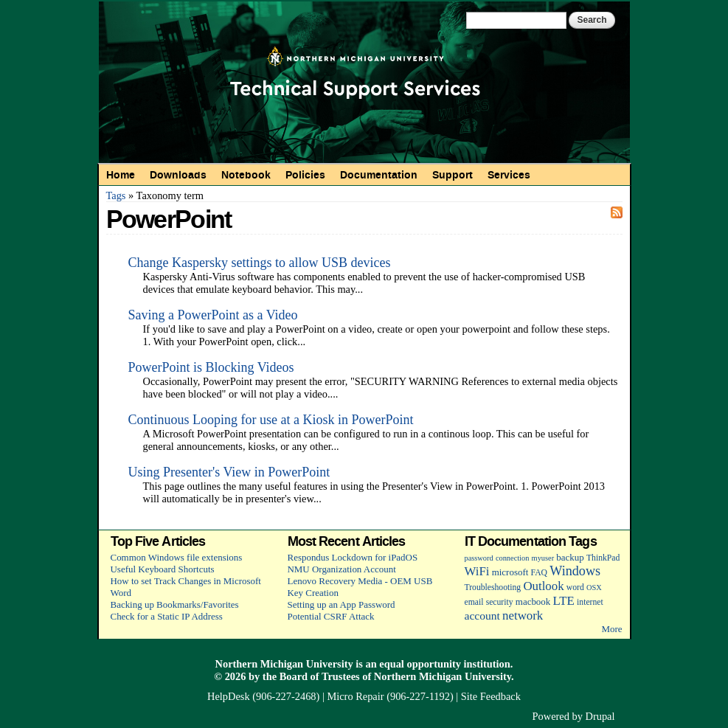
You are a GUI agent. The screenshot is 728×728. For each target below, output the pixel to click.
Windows (575, 571)
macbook (533, 602)
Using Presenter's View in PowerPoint (229, 472)
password (479, 558)
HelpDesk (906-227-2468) (263, 696)
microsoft (510, 572)
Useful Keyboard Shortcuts (163, 569)
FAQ (539, 573)
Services (509, 175)
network (523, 616)
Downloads (178, 175)
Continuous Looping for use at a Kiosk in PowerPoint (271, 420)
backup (570, 557)
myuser (543, 558)
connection (512, 558)
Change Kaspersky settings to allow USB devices (260, 263)
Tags (116, 195)
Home (121, 175)
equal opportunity (420, 664)
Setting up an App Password (342, 604)
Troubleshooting (493, 587)
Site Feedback (491, 696)
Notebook (246, 175)
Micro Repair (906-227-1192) (390, 696)
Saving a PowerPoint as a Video (213, 315)
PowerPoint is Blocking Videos (211, 367)
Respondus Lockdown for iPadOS (353, 557)
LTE (564, 601)
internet (590, 602)
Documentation (379, 175)
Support (453, 175)
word (575, 587)
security (500, 602)
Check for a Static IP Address (167, 616)
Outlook (543, 586)
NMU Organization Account (342, 569)
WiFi (477, 571)
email (474, 602)
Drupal (600, 716)
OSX (594, 587)
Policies (305, 175)
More (611, 629)
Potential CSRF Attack (331, 616)
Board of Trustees (320, 676)
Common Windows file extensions (177, 557)
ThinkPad (603, 558)
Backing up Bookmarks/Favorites (175, 604)
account (482, 616)
